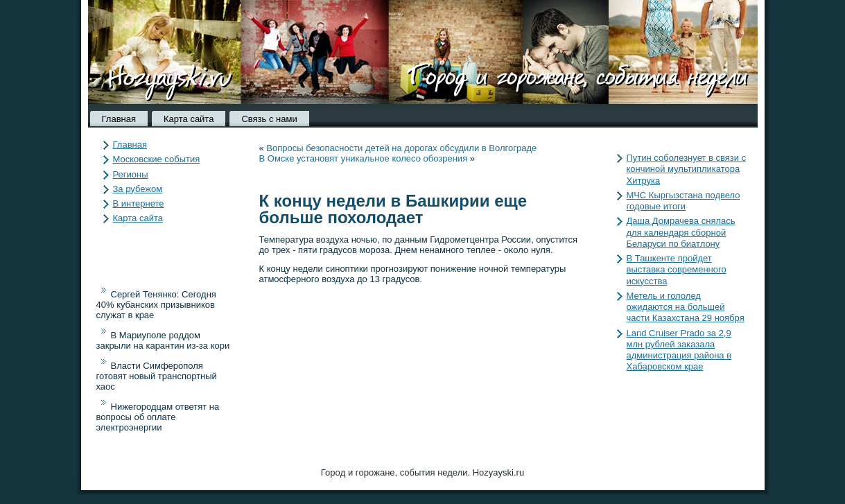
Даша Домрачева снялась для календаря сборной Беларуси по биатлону (681, 232)
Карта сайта (189, 119)
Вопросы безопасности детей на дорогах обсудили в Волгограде (401, 148)
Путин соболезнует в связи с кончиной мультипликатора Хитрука (687, 169)
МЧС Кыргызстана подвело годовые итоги (683, 201)
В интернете (139, 203)
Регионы (131, 174)
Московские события (157, 159)
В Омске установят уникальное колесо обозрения (364, 158)
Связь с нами (269, 119)
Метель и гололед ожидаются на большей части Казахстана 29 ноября (686, 307)
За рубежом (138, 189)
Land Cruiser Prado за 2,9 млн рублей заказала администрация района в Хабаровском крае (679, 350)
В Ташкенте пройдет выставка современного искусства (677, 270)
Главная (119, 119)
